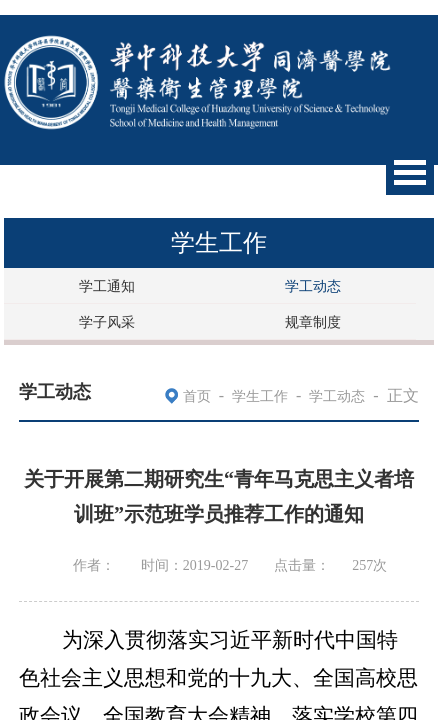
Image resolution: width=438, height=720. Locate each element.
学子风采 (107, 322)
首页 (197, 396)
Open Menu (410, 172)
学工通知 (107, 286)
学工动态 (313, 286)
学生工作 (260, 396)
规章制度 (313, 322)
